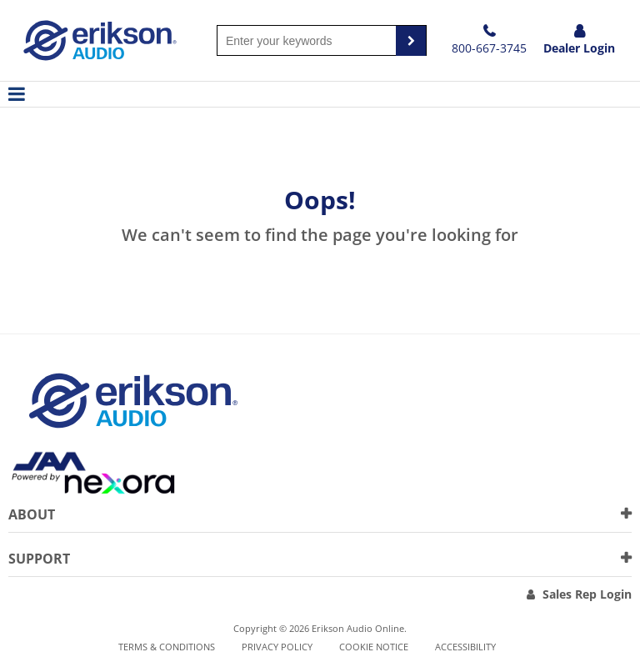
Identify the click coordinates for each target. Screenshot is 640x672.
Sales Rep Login (587, 594)
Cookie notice (374, 647)
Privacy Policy (277, 647)
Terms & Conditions (167, 647)
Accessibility (465, 647)
